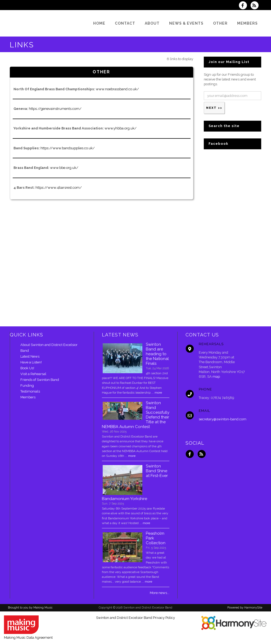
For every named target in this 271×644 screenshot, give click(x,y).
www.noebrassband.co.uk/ (117, 89)
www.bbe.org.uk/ (64, 168)
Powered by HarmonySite (245, 608)
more (158, 393)
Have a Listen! (31, 362)
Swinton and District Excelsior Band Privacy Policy (135, 618)
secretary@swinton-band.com (223, 419)
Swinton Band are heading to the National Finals (157, 354)
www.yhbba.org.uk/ (121, 128)
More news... (160, 593)
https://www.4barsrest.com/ (59, 188)
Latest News (30, 356)
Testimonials (30, 391)
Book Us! (27, 368)
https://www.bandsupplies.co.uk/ (68, 148)
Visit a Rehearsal (33, 374)
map (216, 377)
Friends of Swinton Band (40, 380)
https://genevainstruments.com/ (55, 109)
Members (28, 397)
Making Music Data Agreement (28, 638)
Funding (27, 386)
